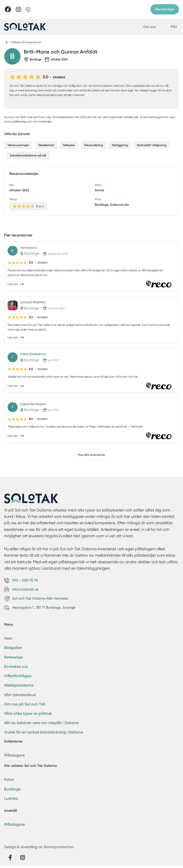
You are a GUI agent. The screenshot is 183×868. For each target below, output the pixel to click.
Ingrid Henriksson (33, 404)
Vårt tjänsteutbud (20, 695)
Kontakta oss (16, 667)
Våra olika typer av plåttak (28, 713)
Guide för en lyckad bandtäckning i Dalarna (44, 732)
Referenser (14, 657)
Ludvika (11, 798)
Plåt (174, 27)
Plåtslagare (14, 755)
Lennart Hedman (33, 302)
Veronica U (28, 248)
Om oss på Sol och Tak (25, 704)
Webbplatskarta (19, 685)
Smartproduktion (59, 847)
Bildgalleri (13, 648)
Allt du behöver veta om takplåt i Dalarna (42, 723)
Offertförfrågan (165, 9)
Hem (8, 638)
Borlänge (12, 789)
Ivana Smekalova (33, 354)
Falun (9, 779)
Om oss (150, 27)
